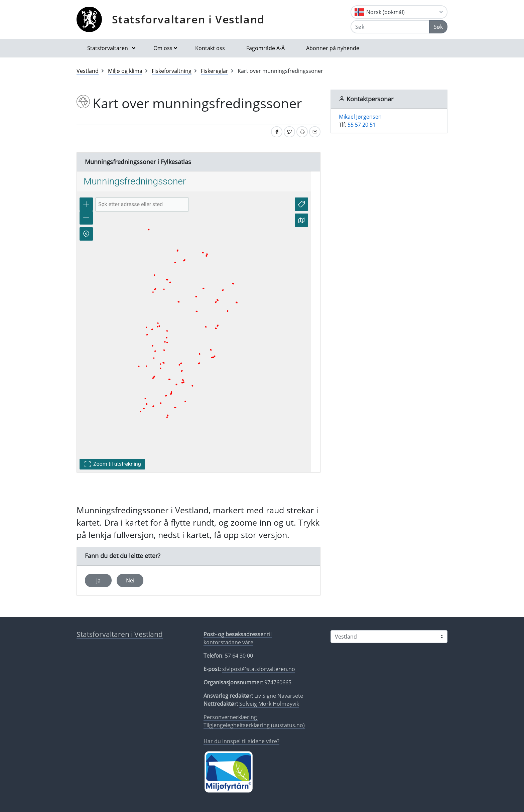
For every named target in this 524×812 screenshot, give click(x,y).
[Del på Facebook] (277, 132)
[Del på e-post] (315, 132)
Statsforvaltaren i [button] (109, 48)
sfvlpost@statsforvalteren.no (259, 669)
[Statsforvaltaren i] (389, 637)
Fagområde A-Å (266, 48)
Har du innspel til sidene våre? (241, 741)
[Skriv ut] (302, 132)
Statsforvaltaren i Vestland (188, 19)
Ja (98, 580)
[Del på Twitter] (289, 132)
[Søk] (390, 27)
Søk (438, 27)
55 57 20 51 (362, 125)
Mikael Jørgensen (360, 117)
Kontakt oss (210, 48)
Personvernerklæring (231, 717)
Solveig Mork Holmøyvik (269, 704)
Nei (130, 580)
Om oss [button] (163, 48)
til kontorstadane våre (238, 638)
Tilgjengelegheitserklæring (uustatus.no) (254, 725)
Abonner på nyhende (333, 48)
